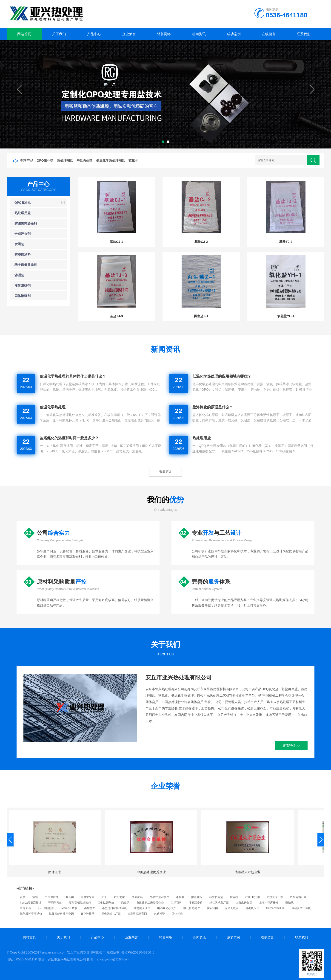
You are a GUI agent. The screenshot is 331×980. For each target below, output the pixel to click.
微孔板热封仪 (192, 908)
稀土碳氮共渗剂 (26, 265)
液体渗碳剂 (23, 285)
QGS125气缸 (106, 903)
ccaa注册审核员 (159, 897)
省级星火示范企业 (248, 872)
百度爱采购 (88, 897)
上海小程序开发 (269, 903)
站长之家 (119, 897)
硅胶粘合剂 (216, 897)
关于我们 (59, 34)
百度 (23, 897)
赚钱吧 (289, 903)
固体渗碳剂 (23, 296)
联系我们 (304, 34)
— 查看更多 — (165, 472)
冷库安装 (26, 908)
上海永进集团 (244, 903)
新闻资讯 (199, 34)
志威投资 (159, 914)
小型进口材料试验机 (114, 908)
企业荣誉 (129, 34)
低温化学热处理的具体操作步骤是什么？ (73, 376)
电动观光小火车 (167, 908)
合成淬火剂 (23, 234)
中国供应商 (52, 897)
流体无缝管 (232, 908)
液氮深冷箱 (196, 903)
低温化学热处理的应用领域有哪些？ (222, 376)
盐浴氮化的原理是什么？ (213, 407)
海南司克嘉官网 (137, 914)
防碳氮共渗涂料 (26, 223)
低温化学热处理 (53, 407)
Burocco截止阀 (275, 908)
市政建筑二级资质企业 (150, 903)
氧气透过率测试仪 (31, 914)
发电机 (234, 897)
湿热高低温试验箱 (80, 903)
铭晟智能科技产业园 (61, 914)
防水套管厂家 (275, 897)
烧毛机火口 (252, 908)
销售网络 (164, 34)
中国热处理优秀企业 (151, 872)
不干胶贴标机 (46, 908)
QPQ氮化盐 (23, 203)
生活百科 (176, 903)
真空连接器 (88, 914)
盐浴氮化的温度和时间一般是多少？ (69, 438)
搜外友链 (137, 897)
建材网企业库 (142, 908)
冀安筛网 (212, 908)
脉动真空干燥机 (301, 908)
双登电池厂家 (298, 897)
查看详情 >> (291, 746)
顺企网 (70, 897)
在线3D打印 (252, 897)
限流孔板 (197, 897)
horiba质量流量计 (31, 903)
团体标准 (177, 914)
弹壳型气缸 (55, 903)
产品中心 (94, 34)
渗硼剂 (19, 275)
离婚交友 (90, 908)
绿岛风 (125, 903)
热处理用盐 (23, 213)
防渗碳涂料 (23, 254)
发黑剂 (19, 244)
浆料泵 (180, 897)
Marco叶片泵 (69, 908)
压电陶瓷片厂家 (111, 914)
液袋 (35, 897)
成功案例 (234, 34)
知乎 (104, 897)
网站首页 (24, 34)
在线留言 (269, 34)
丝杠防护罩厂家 (219, 903)
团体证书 (55, 872)
